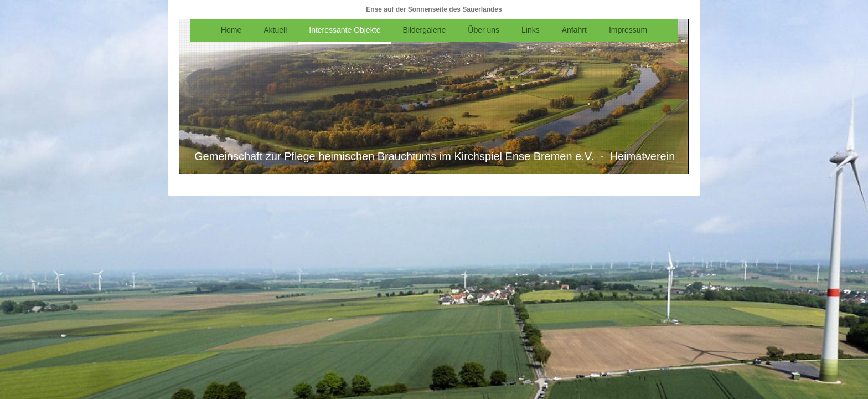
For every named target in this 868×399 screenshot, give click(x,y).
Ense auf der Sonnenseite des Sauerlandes (434, 9)
